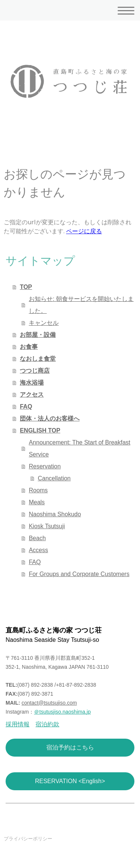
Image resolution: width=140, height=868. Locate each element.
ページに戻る (84, 231)
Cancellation (54, 478)
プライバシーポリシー (28, 838)
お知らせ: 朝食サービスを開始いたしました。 (81, 305)
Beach (37, 538)
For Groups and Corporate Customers (79, 574)
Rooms (38, 490)
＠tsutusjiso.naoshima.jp (62, 712)
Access (38, 550)
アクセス (32, 395)
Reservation (45, 466)
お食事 (29, 347)
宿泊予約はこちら (70, 747)
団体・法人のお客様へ (50, 418)
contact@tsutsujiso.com (49, 703)
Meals (37, 502)
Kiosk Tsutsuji (47, 526)
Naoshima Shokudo (55, 514)
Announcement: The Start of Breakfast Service (80, 448)
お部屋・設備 (38, 335)
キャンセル (44, 323)
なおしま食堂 (38, 359)
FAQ (26, 407)
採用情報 (18, 724)
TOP (26, 287)
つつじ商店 (35, 371)
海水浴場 (32, 383)
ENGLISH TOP (40, 430)
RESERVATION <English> (70, 781)
